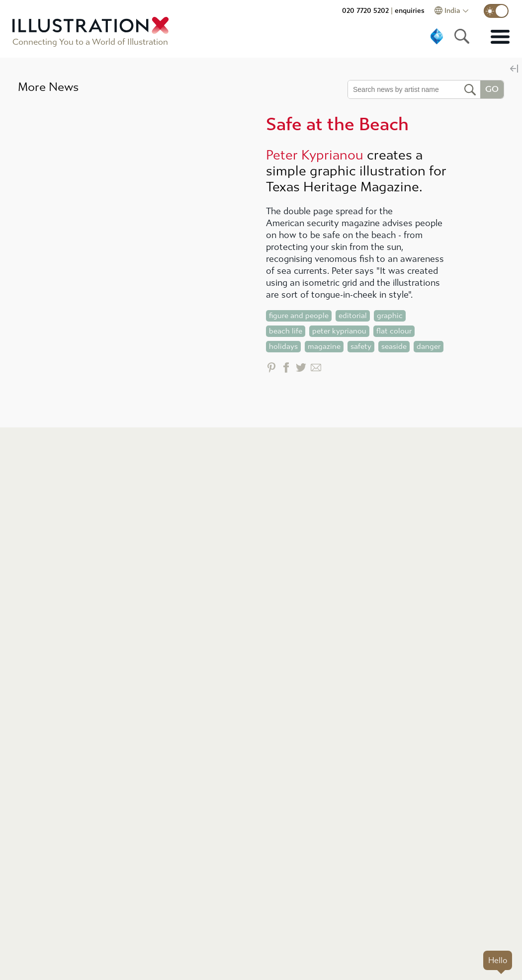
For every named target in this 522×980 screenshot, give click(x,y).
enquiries (410, 11)
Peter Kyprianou (315, 155)
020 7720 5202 (365, 11)
